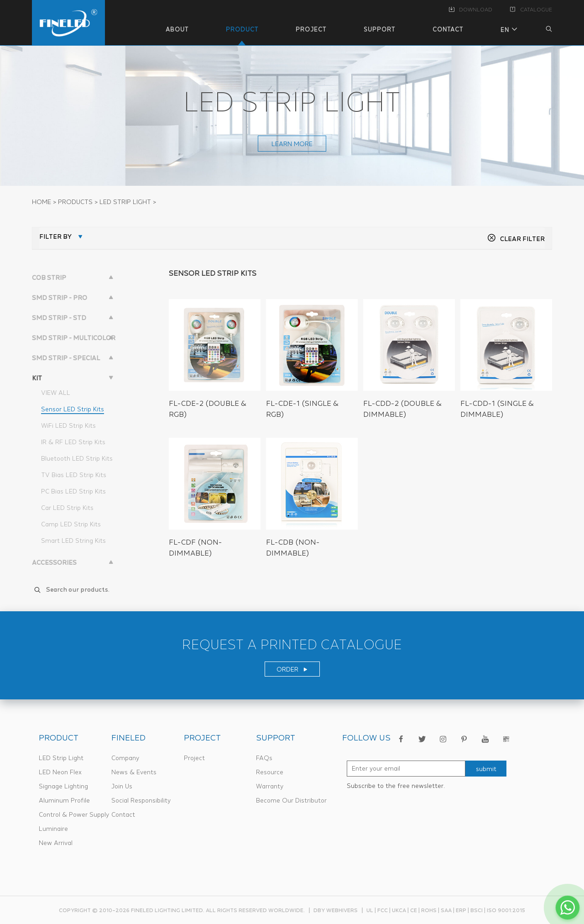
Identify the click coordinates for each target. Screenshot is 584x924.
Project (194, 758)
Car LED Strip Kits (67, 508)
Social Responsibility (141, 800)
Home (42, 202)
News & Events (134, 772)
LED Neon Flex (60, 772)
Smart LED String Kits (73, 541)
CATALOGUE (531, 10)
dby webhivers (336, 910)
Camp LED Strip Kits (71, 524)
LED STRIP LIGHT (125, 202)
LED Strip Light (61, 758)
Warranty (270, 786)
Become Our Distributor (291, 800)
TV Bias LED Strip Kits (74, 475)
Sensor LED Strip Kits (73, 409)
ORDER (292, 669)
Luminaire (53, 829)
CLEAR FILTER (516, 239)
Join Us (122, 786)
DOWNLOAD (471, 10)
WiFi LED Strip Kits (68, 425)
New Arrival (56, 843)
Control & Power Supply (74, 814)
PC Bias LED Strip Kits (73, 491)
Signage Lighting (63, 786)
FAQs (264, 758)
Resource (270, 772)
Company (125, 758)
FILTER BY (55, 236)
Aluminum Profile (64, 800)
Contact (123, 814)
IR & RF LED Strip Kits (73, 442)
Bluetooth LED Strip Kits (77, 458)
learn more (292, 144)
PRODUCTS (75, 202)
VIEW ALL (56, 393)
